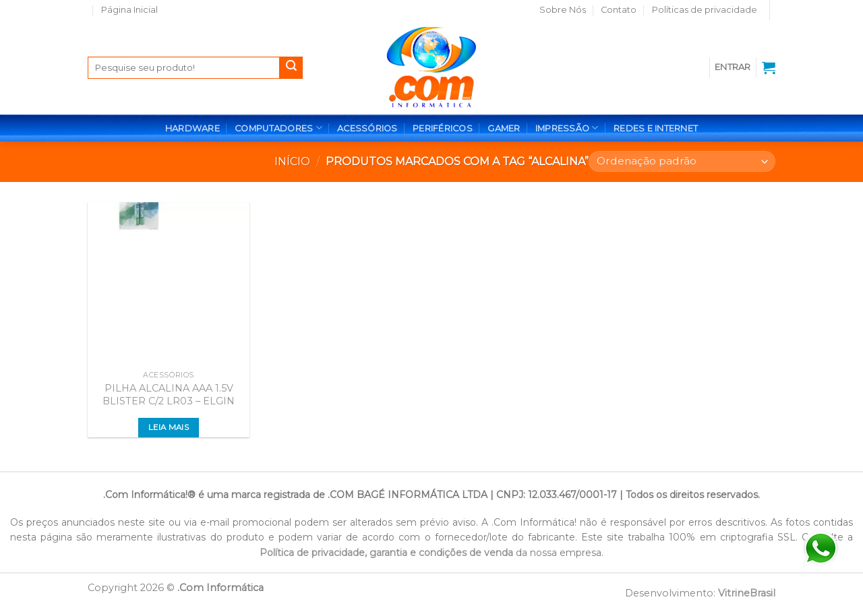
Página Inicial (129, 10)
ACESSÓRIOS (367, 128)
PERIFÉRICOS (443, 128)
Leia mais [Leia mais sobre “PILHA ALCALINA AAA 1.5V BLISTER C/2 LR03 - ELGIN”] (169, 427)
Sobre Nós (563, 10)
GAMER (504, 128)
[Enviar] (291, 68)
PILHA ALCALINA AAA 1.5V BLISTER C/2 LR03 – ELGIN (169, 395)
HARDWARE (192, 128)
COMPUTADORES (278, 128)
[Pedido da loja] (682, 161)
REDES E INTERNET (656, 128)
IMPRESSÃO (567, 128)
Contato (619, 10)
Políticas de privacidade (705, 10)
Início (292, 161)
